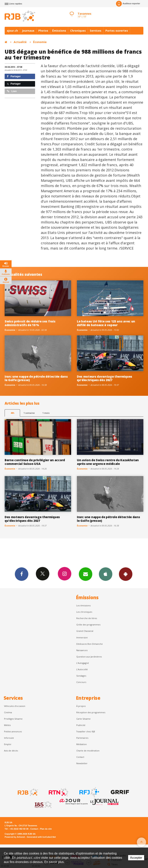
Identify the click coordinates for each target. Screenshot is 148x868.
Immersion (82, 637)
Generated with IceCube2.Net (41, 837)
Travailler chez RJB (86, 731)
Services (96, 31)
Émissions (59, 31)
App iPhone (106, 574)
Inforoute (9, 738)
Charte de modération (88, 751)
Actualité (20, 42)
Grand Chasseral (85, 631)
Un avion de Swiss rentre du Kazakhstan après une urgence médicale (108, 462)
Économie (40, 42)
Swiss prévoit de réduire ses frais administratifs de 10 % (30, 323)
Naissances (82, 650)
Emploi (8, 744)
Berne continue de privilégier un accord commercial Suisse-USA (35, 462)
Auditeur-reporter (128, 4)
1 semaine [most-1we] (29, 413)
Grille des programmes (88, 625)
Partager (14, 76)
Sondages (81, 676)
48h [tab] (12, 413)
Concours (81, 682)
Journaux (28, 31)
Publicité (81, 725)
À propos (81, 706)
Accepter (136, 858)
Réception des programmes (91, 712)
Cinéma (8, 712)
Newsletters (86, 574)
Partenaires (82, 738)
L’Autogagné (83, 663)
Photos (43, 31)
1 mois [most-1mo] (46, 413)
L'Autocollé (82, 669)
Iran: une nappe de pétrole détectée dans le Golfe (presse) (36, 378)
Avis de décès (11, 751)
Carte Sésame (83, 719)
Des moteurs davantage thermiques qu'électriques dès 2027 (105, 378)
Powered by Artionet (15, 837)
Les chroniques (84, 612)
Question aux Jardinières (89, 657)
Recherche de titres (87, 618)
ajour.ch (12, 31)
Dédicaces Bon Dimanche (90, 644)
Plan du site (46, 829)
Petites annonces (13, 731)
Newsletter (82, 763)
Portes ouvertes (117, 31)
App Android (126, 574)
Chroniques (78, 31)
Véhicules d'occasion (15, 706)
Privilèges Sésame (13, 719)
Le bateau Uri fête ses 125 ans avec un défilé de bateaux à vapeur (106, 323)
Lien (12, 91)
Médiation (82, 744)
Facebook (22, 574)
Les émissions (83, 605)
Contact (80, 757)
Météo (7, 725)
